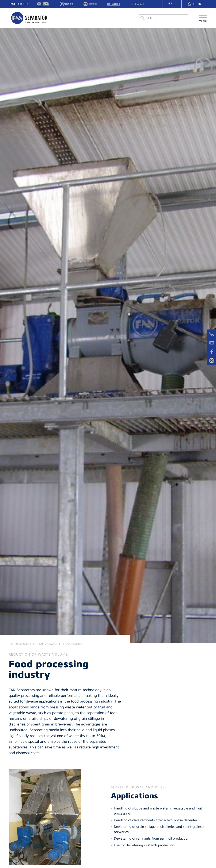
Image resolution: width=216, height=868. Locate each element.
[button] (203, 20)
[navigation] (172, 4)
